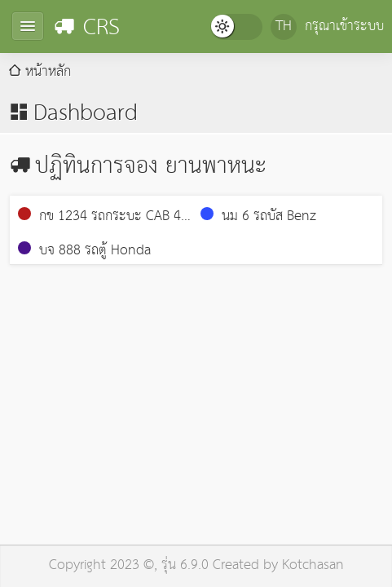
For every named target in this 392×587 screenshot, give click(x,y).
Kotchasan (313, 565)
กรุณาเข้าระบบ (344, 26)
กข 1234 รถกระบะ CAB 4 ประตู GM (99, 217)
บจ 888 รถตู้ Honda (84, 251)
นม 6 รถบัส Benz (258, 216)
